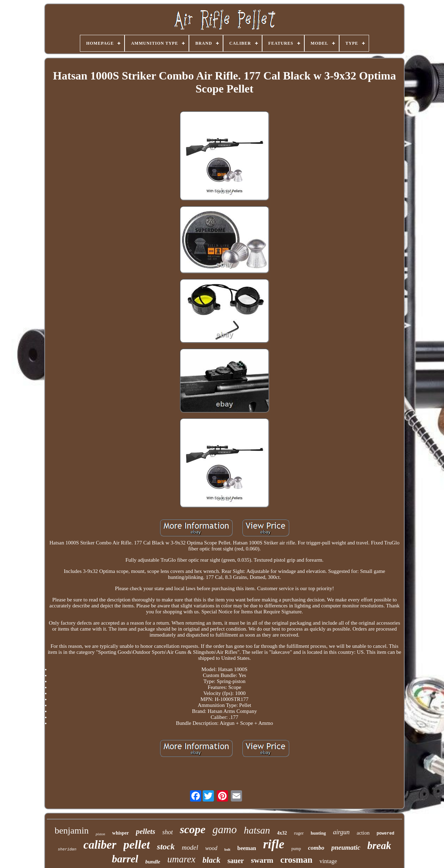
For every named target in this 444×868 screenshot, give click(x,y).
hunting (318, 833)
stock (166, 847)
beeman (247, 848)
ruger (299, 833)
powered (385, 834)
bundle (153, 862)
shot (167, 832)
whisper (120, 833)
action (363, 833)
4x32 (282, 833)
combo (316, 848)
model (190, 847)
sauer (236, 861)
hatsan (257, 830)
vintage (328, 861)
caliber (100, 845)
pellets (145, 831)
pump (296, 849)
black (211, 860)
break (379, 845)
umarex (181, 859)
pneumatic (346, 847)
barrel (125, 859)
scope (193, 829)
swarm (262, 860)
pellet (137, 845)
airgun (341, 832)
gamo (225, 829)
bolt (227, 850)
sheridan (67, 849)
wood (211, 848)
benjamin (72, 831)
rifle (274, 844)
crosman (296, 860)
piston (100, 834)
